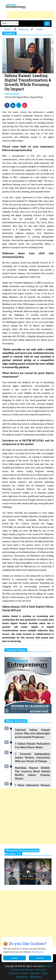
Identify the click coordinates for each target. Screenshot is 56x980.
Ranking (23, 29)
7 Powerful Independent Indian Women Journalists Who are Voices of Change (32, 757)
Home (8, 29)
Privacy (24, 973)
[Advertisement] (31, 15)
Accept (15, 958)
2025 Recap (36, 977)
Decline (40, 958)
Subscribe (35, 973)
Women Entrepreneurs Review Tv (22, 852)
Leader (39, 29)
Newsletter (22, 977)
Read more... (38, 952)
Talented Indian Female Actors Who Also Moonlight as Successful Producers (32, 733)
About (45, 973)
